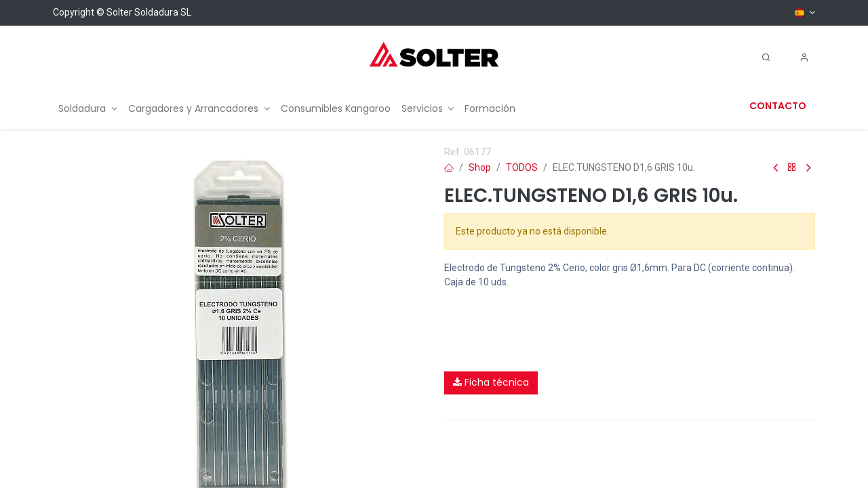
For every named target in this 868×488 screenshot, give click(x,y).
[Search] (766, 58)
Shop (480, 167)
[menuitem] (88, 109)
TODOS (522, 167)
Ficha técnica (491, 382)
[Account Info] (804, 58)
